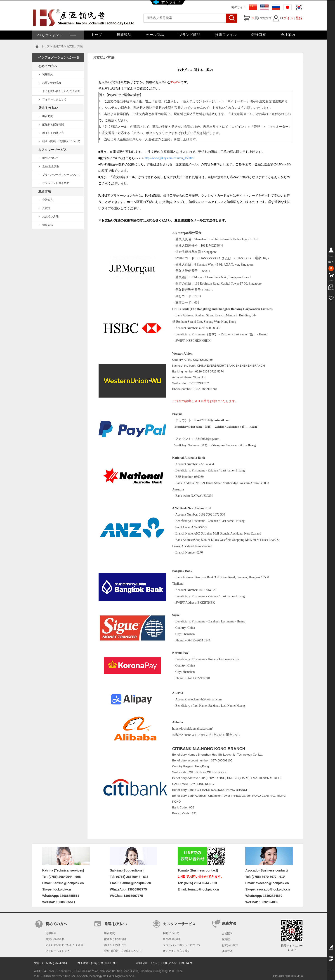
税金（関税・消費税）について (61, 141)
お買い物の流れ (52, 83)
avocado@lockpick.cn (273, 889)
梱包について (50, 158)
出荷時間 (48, 116)
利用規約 (48, 74)
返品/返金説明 (51, 166)
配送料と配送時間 (53, 125)
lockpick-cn (62, 889)
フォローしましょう (54, 99)
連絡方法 (48, 225)
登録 (299, 18)
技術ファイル (226, 35)
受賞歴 (46, 208)
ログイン (287, 18)
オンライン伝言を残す (56, 183)
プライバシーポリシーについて (61, 175)
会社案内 (288, 35)
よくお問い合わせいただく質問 (61, 91)
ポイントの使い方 (53, 133)
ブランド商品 (189, 35)
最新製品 (124, 35)
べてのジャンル (56, 35)
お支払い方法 (50, 217)
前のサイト (239, 7)
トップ (97, 35)
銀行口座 (259, 35)
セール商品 (155, 35)
